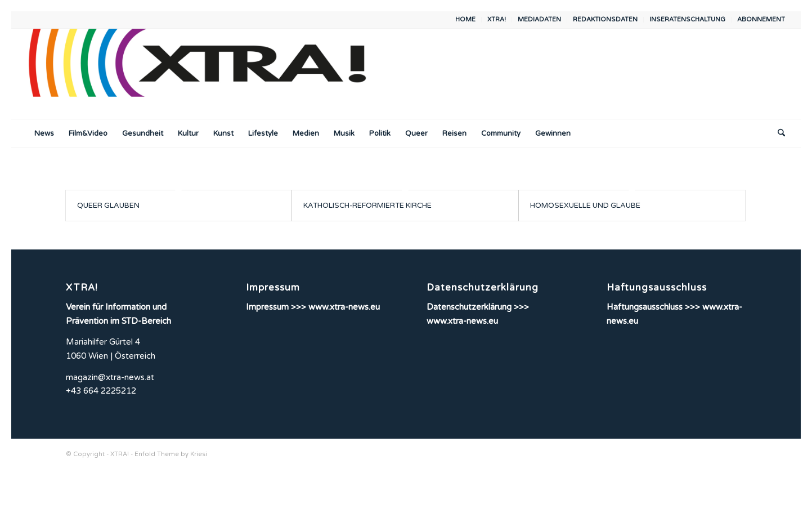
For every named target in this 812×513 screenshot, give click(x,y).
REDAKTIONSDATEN (605, 19)
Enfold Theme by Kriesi (171, 454)
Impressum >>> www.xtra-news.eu (313, 307)
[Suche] (778, 133)
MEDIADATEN (539, 19)
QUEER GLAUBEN (108, 206)
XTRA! (497, 19)
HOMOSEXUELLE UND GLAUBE (585, 206)
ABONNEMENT (761, 19)
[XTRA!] (207, 74)
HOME (465, 19)
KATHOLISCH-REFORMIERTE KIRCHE (367, 206)
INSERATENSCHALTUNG (687, 19)
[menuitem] (466, 20)
